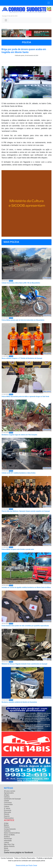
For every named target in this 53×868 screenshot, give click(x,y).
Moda (6, 848)
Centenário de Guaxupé (12, 799)
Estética (7, 837)
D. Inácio (7, 808)
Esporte (7, 816)
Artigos (7, 795)
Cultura (7, 807)
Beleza (6, 825)
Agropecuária (9, 793)
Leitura (6, 843)
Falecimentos (9, 818)
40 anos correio (10, 791)
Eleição (7, 814)
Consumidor (8, 804)
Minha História (9, 846)
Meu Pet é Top (9, 844)
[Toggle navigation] (49, 3)
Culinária (7, 831)
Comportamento (10, 829)
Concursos (8, 803)
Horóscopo (8, 839)
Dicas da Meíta (9, 835)
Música (7, 850)
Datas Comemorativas (12, 833)
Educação (7, 812)
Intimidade (8, 841)
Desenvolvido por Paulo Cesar (26, 865)
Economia (8, 810)
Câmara (7, 797)
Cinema (7, 827)
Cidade (6, 801)
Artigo (6, 823)
